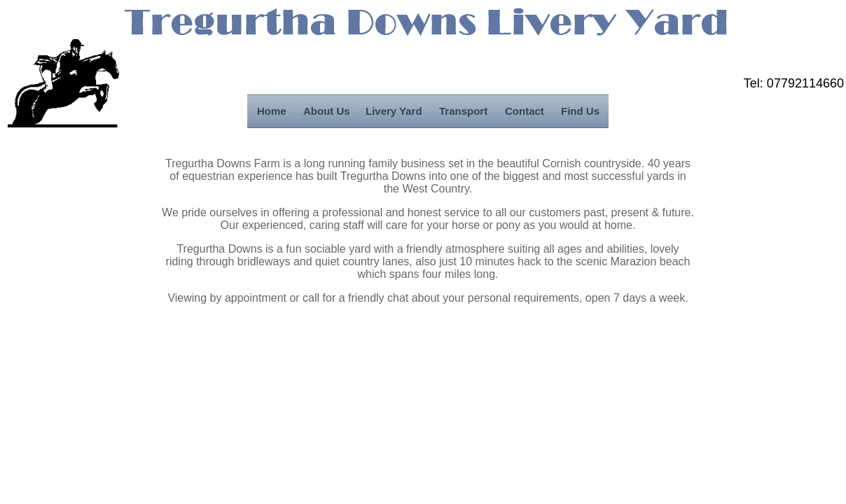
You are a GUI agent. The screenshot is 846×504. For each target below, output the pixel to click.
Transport (463, 111)
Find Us (580, 111)
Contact (525, 111)
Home (272, 111)
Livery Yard (394, 111)
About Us (327, 111)
